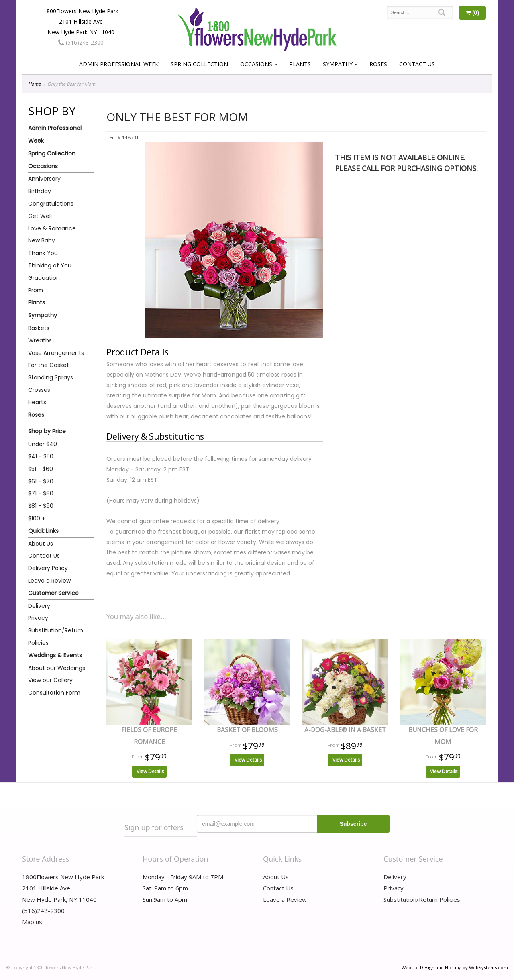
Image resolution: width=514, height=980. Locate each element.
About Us (41, 544)
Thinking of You (50, 265)
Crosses (39, 390)
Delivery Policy (48, 568)
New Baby (42, 240)
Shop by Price (47, 431)
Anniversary (44, 179)
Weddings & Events (55, 655)
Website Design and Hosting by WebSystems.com (455, 967)
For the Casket (49, 365)
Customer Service (53, 593)
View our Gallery (50, 680)
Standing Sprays (51, 377)
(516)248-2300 (81, 42)
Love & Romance (52, 228)
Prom (36, 290)
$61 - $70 (41, 481)
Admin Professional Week (119, 64)
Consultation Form (54, 693)
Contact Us (417, 64)
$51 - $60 (41, 469)
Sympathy (338, 64)
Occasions (256, 64)
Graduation (44, 278)
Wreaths (40, 340)
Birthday (40, 191)
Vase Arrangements (56, 353)
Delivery (39, 606)
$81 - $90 (41, 506)
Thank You (43, 253)
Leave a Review (49, 581)
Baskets (39, 328)
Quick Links (43, 531)
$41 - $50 (41, 456)
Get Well (40, 216)
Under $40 (43, 444)
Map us (32, 922)
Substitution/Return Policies (56, 637)
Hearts (37, 402)
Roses (378, 64)
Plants (300, 64)
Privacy (38, 618)
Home (34, 84)
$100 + (37, 518)
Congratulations (51, 204)
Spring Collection (199, 64)
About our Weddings (57, 668)
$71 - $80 (41, 493)
